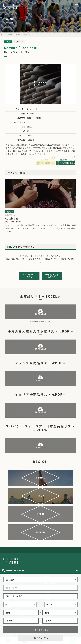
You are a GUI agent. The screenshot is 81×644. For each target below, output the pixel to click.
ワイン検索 (9, 35)
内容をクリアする (40, 638)
